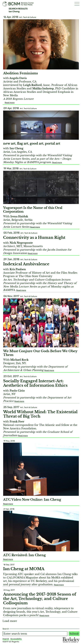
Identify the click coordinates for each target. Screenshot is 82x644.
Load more (10, 621)
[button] (77, 4)
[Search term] (35, 634)
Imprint (6, 639)
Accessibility (16, 639)
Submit (74, 634)
